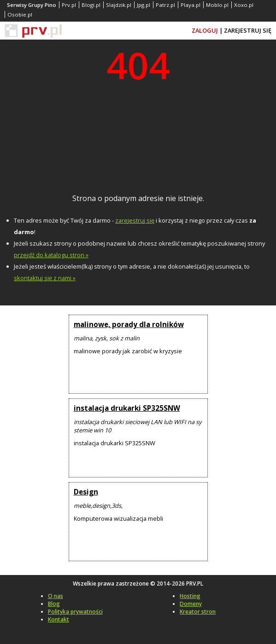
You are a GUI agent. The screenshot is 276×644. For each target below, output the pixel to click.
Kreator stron (198, 612)
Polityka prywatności (75, 612)
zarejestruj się (135, 220)
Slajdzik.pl (119, 5)
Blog (54, 604)
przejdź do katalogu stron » (51, 255)
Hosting (190, 596)
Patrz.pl (165, 5)
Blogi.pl (91, 5)
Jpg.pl (144, 5)
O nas (56, 596)
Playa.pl (191, 5)
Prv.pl (69, 5)
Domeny (191, 604)
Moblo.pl (217, 5)
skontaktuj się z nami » (45, 278)
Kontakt (59, 619)
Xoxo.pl (244, 5)
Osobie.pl (20, 14)
